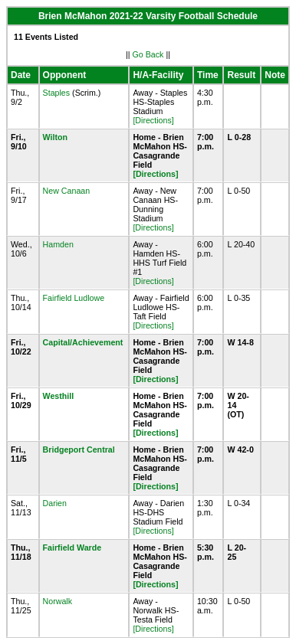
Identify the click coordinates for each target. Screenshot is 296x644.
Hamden (58, 244)
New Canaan (67, 191)
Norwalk (58, 601)
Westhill (59, 396)
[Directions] (153, 120)
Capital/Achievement (83, 342)
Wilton (55, 137)
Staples (57, 93)
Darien (55, 503)
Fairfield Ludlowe (74, 298)
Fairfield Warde (72, 548)
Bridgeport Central (79, 449)
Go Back (148, 54)
